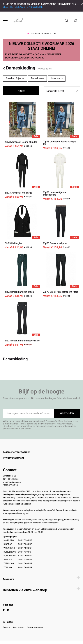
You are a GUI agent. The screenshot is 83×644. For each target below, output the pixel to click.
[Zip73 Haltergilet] (22, 226)
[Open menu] (5, 20)
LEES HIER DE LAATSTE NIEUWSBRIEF (23, 7)
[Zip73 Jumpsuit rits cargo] (22, 176)
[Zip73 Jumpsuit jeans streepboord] (61, 176)
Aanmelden (67, 413)
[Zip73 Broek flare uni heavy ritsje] (22, 323)
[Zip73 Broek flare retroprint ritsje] (61, 275)
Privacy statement (13, 458)
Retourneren (18, 627)
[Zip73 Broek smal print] (61, 226)
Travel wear (37, 78)
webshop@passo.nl (12, 482)
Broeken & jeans (15, 78)
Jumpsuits (57, 78)
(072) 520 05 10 (10, 485)
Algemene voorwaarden (17, 452)
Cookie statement (35, 627)
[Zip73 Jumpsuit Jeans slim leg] (22, 126)
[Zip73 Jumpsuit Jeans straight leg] (61, 126)
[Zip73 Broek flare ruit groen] (22, 275)
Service (6, 627)
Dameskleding (19, 68)
